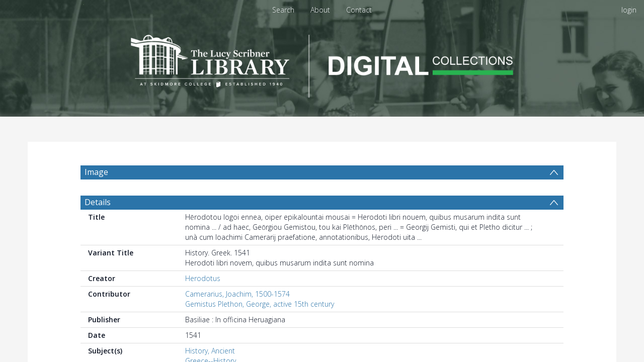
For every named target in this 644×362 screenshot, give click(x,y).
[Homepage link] (322, 64)
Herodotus (203, 278)
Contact (359, 10)
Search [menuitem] (283, 10)
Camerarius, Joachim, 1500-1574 (237, 294)
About (320, 10)
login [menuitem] (629, 10)
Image (96, 172)
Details (98, 202)
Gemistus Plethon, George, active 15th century (260, 304)
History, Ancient (210, 351)
